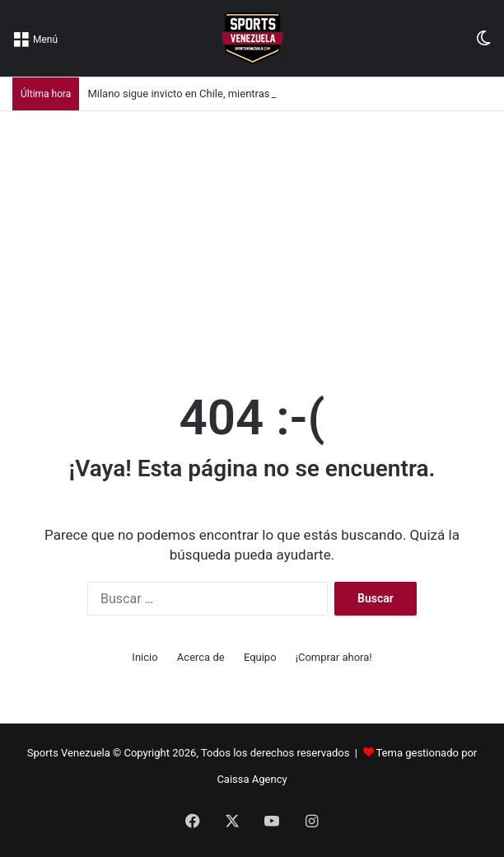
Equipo (260, 657)
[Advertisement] (252, 235)
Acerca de (201, 657)
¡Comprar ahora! (334, 657)
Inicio (145, 657)
